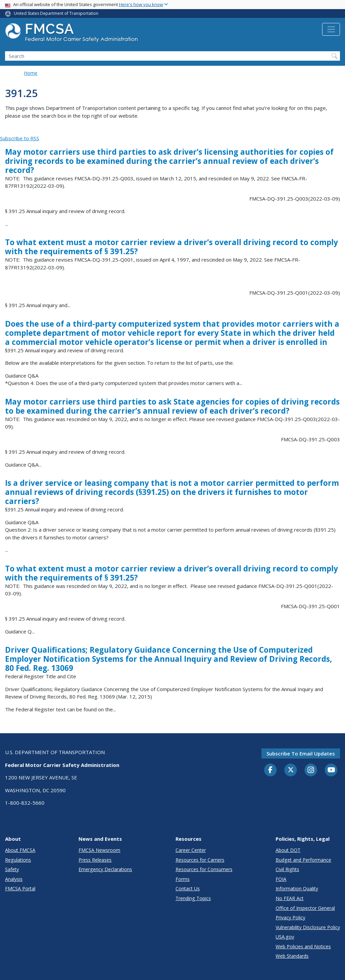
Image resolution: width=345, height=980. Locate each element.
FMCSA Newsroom (99, 850)
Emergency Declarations (105, 869)
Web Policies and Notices (303, 946)
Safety (12, 869)
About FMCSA (20, 850)
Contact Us (188, 888)
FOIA (281, 879)
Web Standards (292, 956)
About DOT (288, 850)
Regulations (18, 860)
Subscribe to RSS (20, 138)
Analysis (14, 879)
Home (31, 73)
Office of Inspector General (305, 908)
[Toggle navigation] (331, 29)
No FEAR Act (290, 898)
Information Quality (297, 888)
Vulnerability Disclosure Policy (308, 927)
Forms (183, 879)
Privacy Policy (290, 917)
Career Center (191, 850)
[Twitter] (291, 770)
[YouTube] (331, 770)
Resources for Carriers (200, 860)
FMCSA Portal (20, 888)
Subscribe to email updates (301, 753)
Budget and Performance (303, 860)
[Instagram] (311, 771)
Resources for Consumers (204, 869)
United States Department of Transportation (56, 13)
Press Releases (95, 860)
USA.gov (285, 937)
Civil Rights (287, 869)
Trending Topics (193, 898)
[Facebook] (271, 770)
